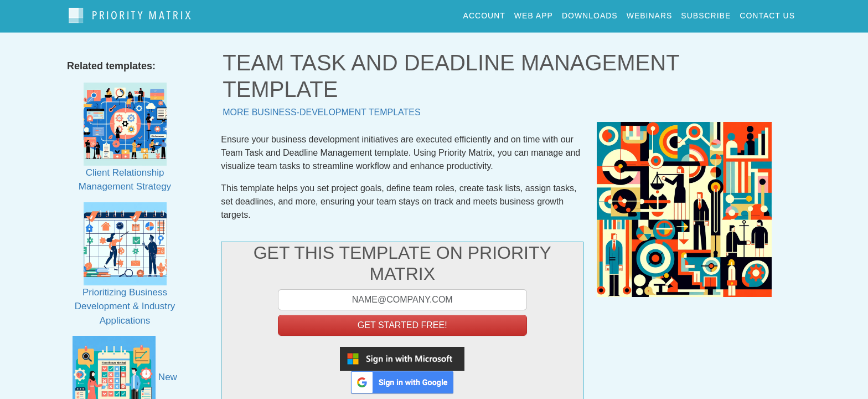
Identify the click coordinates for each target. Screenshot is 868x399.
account (484, 13)
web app (534, 13)
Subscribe (706, 13)
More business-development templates (321, 107)
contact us (767, 13)
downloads (590, 13)
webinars (650, 13)
